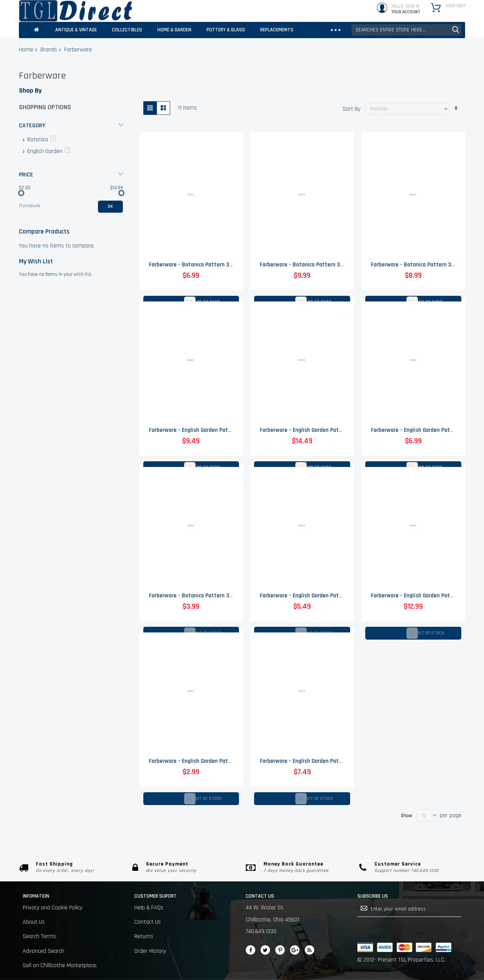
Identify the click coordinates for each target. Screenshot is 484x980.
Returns (144, 936)
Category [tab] (32, 126)
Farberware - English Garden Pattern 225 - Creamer (211, 430)
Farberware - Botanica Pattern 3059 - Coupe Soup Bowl (327, 265)
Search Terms (39, 936)
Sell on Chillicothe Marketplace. (60, 965)
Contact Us (147, 922)
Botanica (41, 140)
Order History (150, 951)
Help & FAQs (149, 908)
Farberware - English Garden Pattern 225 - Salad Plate (326, 596)
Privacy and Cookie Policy (53, 908)
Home (26, 50)
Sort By (351, 109)
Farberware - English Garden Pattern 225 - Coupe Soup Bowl (333, 762)
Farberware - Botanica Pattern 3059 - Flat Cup (206, 265)
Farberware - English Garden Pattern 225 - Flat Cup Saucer (220, 762)
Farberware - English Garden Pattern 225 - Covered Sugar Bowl (336, 430)
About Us (34, 922)
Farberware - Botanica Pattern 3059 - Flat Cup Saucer (214, 596)
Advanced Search (43, 951)
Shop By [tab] (30, 90)
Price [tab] (26, 175)
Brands (49, 50)
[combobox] (406, 30)
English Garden (48, 151)
